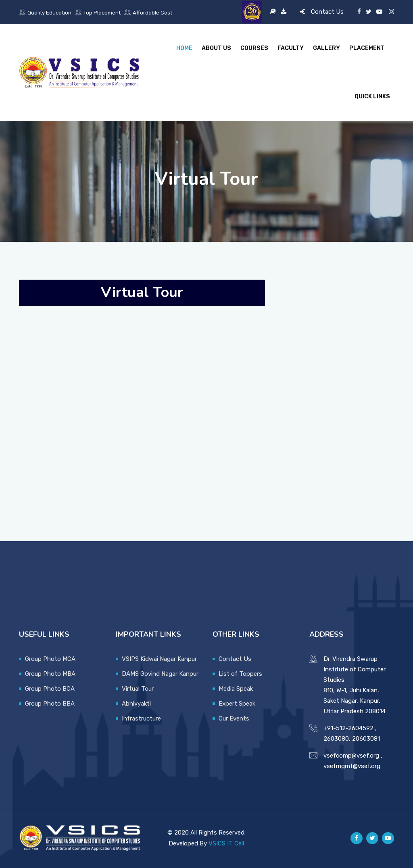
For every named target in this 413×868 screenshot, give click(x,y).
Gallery (326, 48)
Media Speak (236, 689)
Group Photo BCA (50, 689)
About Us (216, 48)
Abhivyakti (136, 704)
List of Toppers (240, 674)
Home (184, 48)
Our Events (234, 718)
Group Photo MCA (50, 659)
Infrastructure (141, 718)
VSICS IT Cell (226, 843)
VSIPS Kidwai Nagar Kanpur (159, 659)
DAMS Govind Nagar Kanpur (160, 674)
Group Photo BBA (50, 704)
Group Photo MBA (50, 674)
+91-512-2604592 (348, 728)
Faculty (291, 48)
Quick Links (372, 97)
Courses (254, 48)
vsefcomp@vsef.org (351, 756)
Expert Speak (237, 704)
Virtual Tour (138, 689)
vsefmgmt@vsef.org (352, 766)
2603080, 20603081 (352, 739)
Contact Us (327, 12)
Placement (367, 48)
